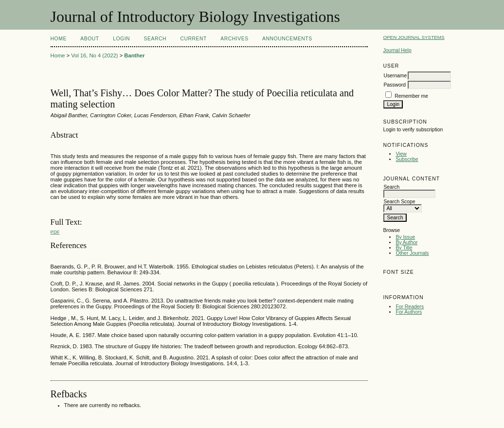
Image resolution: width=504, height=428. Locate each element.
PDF (55, 232)
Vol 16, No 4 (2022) (94, 55)
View (401, 154)
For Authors (409, 312)
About (90, 39)
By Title (404, 248)
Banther (134, 55)
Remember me (411, 96)
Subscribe (407, 159)
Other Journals (412, 253)
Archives (234, 39)
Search (155, 39)
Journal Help (397, 50)
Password (395, 85)
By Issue (405, 237)
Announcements (287, 39)
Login (121, 39)
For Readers (410, 307)
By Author (406, 242)
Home (59, 39)
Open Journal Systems (414, 37)
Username (395, 76)
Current (193, 39)
